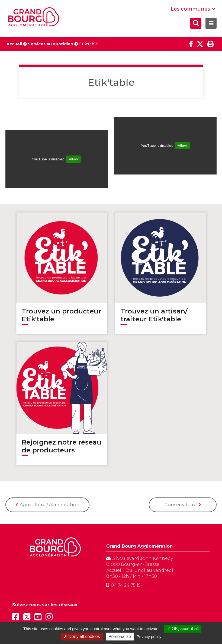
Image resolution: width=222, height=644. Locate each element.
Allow (73, 159)
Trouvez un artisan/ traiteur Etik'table (154, 315)
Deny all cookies (82, 637)
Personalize (120, 637)
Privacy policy (149, 637)
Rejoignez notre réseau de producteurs (62, 446)
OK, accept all (183, 629)
